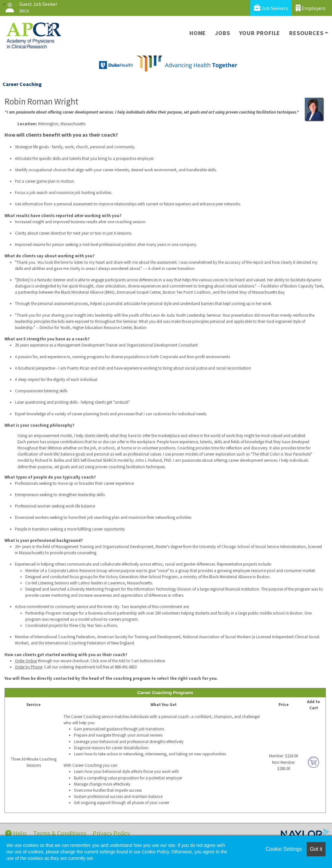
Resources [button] (306, 33)
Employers (311, 8)
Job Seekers (271, 8)
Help (16, 833)
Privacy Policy (111, 833)
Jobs (222, 33)
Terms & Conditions (60, 833)
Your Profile (260, 33)
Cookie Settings (284, 849)
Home (198, 33)
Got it (316, 849)
